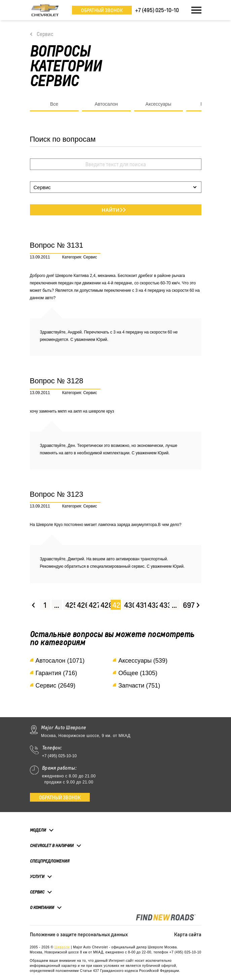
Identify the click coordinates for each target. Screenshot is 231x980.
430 (128, 605)
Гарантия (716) (56, 673)
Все (54, 104)
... (57, 605)
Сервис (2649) (56, 686)
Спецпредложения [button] (50, 861)
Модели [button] (38, 830)
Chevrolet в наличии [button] (52, 845)
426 (81, 605)
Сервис (45, 34)
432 (152, 605)
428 (105, 605)
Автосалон (106, 104)
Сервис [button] (37, 892)
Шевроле (62, 947)
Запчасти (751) (139, 686)
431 (140, 605)
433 (164, 605)
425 (69, 605)
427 (93, 605)
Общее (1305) (138, 673)
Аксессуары (159, 104)
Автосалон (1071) (60, 661)
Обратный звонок (102, 10)
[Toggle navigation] (196, 10)
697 (187, 605)
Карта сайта (188, 934)
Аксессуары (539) (143, 661)
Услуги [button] (37, 876)
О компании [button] (42, 907)
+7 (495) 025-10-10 (59, 756)
